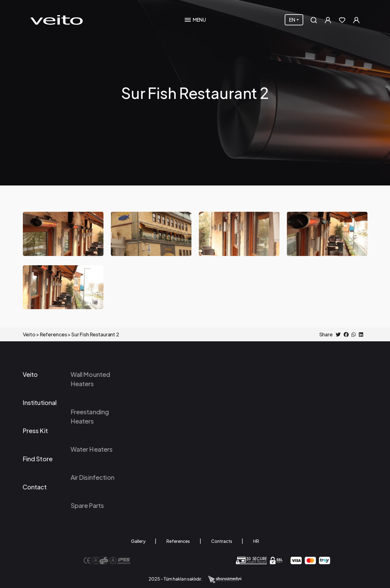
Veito (17, 374)
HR (256, 541)
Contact (22, 487)
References (178, 541)
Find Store (25, 459)
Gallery (138, 541)
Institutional (27, 402)
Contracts (222, 541)
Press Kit (22, 430)
